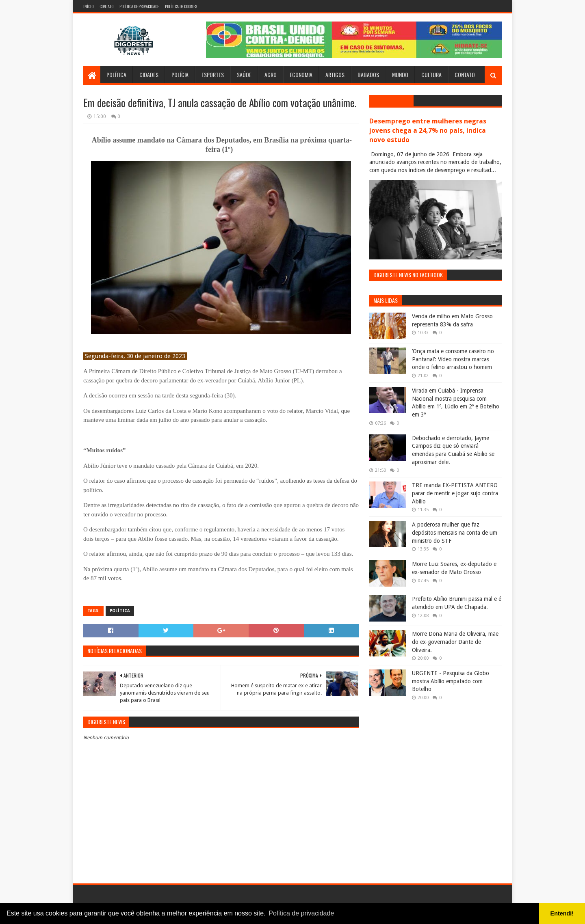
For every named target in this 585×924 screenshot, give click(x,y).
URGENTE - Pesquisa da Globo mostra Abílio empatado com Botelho (451, 681)
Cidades (149, 74)
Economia (301, 74)
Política (116, 74)
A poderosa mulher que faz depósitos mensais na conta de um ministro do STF (455, 532)
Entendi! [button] (562, 913)
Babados (368, 74)
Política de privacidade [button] (301, 913)
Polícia (180, 74)
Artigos (335, 74)
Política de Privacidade (139, 6)
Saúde (244, 74)
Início (88, 6)
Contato (106, 6)
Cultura (431, 74)
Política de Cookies (181, 6)
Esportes (213, 74)
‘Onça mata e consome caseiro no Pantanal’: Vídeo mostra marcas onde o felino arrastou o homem (453, 359)
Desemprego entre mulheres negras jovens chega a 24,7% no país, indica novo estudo (428, 131)
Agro (271, 74)
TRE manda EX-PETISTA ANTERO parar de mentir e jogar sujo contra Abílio (455, 493)
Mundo (400, 74)
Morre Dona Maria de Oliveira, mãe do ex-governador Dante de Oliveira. (455, 642)
